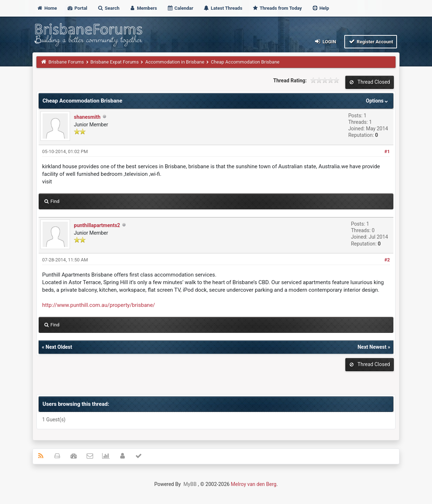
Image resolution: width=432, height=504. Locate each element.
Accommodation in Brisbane (175, 62)
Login (325, 41)
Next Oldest (59, 347)
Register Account (371, 41)
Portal (77, 8)
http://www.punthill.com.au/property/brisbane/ (99, 305)
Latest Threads (223, 8)
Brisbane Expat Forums (115, 62)
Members (143, 8)
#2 (387, 260)
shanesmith (87, 117)
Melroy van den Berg (254, 484)
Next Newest (372, 347)
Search (108, 8)
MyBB (190, 484)
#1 (387, 151)
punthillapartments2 (97, 225)
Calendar (180, 8)
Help (320, 8)
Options (378, 101)
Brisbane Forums (66, 62)
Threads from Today (277, 8)
